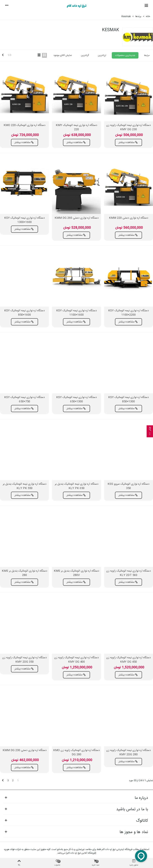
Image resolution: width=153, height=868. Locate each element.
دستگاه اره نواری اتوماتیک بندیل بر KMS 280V (76, 573)
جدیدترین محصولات (125, 55)
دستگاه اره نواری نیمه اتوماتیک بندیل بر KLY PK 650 (77, 486)
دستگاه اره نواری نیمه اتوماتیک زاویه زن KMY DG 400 (76, 660)
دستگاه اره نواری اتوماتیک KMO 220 (25, 125)
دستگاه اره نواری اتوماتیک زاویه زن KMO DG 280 (76, 753)
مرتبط (147, 55)
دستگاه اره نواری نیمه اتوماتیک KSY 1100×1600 (76, 313)
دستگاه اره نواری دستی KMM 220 (129, 218)
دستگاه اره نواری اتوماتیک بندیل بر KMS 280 (25, 573)
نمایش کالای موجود (63, 55)
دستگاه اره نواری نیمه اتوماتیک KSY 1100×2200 (128, 313)
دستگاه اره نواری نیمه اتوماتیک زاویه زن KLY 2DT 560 (128, 573)
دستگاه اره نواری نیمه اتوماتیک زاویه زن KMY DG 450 (128, 660)
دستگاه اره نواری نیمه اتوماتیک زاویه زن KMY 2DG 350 (25, 660)
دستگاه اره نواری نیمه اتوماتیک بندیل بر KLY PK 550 (25, 486)
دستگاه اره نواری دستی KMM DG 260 (77, 218)
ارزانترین (102, 55)
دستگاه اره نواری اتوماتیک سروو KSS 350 (128, 486)
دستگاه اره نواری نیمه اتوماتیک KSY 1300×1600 (25, 220)
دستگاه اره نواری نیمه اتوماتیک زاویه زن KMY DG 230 (128, 127)
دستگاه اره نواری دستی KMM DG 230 (25, 750)
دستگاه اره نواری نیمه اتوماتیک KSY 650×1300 (76, 400)
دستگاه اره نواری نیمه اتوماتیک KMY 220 (76, 127)
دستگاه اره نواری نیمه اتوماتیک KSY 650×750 (25, 400)
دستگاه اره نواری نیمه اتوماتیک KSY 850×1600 (25, 313)
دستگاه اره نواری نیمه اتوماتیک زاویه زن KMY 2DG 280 (128, 753)
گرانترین (85, 55)
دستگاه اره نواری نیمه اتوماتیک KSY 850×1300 (128, 400)
